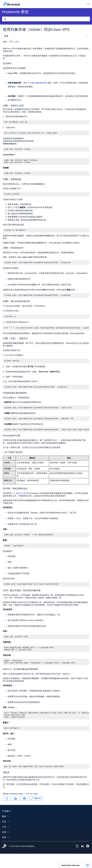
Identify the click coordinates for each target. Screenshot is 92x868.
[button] (75, 865)
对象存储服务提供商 (38, 83)
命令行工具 (21, 501)
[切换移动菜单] (88, 4)
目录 (46, 36)
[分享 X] (7, 813)
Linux (17, 42)
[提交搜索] (5, 19)
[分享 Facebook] (24, 813)
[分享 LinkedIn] (16, 813)
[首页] (12, 4)
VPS (11, 42)
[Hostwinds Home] (4, 861)
